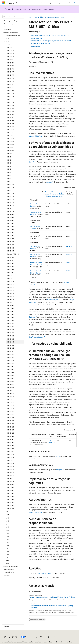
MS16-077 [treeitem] (11, 281)
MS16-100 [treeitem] (11, 212)
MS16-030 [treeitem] (11, 421)
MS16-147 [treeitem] (11, 72)
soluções (59, 470)
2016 (62, 17)
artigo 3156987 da (35, 136)
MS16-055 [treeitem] (11, 348)
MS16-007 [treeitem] (11, 491)
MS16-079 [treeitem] (11, 275)
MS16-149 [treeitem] (11, 66)
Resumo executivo (36, 38)
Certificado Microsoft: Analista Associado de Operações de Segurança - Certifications (52, 607)
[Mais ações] (75, 17)
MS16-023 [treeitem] (11, 442)
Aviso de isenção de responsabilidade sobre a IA (18, 642)
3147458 (69, 263)
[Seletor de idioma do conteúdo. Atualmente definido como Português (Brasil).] (10, 637)
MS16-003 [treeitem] (11, 503)
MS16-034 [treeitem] (11, 409)
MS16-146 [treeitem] (11, 75)
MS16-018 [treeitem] (11, 457)
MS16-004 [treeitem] (11, 500)
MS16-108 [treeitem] (11, 187)
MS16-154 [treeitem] (11, 51)
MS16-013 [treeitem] (11, 472)
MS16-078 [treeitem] (11, 278)
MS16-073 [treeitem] (11, 293)
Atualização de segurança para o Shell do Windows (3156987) (50, 35)
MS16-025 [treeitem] (11, 436)
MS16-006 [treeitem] (11, 494)
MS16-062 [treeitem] (11, 327)
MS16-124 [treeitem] (11, 139)
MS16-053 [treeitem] (11, 354)
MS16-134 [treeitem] (11, 108)
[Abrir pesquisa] (70, 3)
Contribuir (59, 642)
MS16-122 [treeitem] (11, 145)
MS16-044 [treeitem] (11, 381)
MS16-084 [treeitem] (11, 260)
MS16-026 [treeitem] (11, 433)
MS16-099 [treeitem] (11, 215)
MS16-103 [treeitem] (11, 202)
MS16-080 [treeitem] (11, 272)
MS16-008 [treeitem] (11, 488)
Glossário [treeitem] (7, 575)
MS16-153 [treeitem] (11, 54)
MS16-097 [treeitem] (11, 221)
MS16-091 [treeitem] (11, 239)
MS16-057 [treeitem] (11, 342)
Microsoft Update (53, 299)
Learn (31, 17)
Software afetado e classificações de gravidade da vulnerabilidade (51, 41)
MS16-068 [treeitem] (11, 309)
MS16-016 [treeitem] (11, 463)
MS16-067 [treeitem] (11, 312)
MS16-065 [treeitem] (11, 318)
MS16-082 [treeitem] (11, 266)
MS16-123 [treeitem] (11, 142)
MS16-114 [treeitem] (10, 169)
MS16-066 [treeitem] (11, 315)
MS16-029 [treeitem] (11, 424)
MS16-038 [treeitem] (11, 397)
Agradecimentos (35, 512)
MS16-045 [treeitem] (11, 378)
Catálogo (32, 317)
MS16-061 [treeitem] (11, 330)
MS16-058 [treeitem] (11, 339)
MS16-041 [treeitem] (11, 387)
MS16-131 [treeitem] (10, 117)
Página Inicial (39, 17)
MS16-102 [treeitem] (11, 205)
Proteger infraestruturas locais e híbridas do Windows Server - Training (52, 597)
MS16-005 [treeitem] (11, 497)
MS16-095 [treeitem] (11, 227)
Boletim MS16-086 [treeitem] (13, 254)
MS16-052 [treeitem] (11, 357)
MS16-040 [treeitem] (11, 391)
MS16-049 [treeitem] (11, 366)
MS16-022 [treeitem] (11, 445)
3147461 (68, 246)
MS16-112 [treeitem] (10, 175)
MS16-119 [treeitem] (10, 154)
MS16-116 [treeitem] (10, 163)
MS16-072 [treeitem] (11, 296)
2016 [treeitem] (9, 45)
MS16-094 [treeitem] (11, 230)
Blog (50, 642)
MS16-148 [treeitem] (11, 69)
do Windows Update (36, 337)
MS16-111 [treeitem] (10, 178)
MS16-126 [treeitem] (11, 133)
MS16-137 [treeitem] (11, 99)
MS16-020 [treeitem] (11, 451)
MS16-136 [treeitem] (11, 102)
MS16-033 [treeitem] (11, 412)
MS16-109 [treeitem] (11, 184)
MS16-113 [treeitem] (10, 172)
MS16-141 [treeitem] (10, 87)
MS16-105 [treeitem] (11, 196)
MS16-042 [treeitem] (11, 384)
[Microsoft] (4, 3)
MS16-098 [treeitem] (11, 218)
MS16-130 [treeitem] (11, 121)
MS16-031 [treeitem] (11, 418)
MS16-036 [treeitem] (11, 403)
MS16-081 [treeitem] (11, 269)
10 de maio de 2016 (43, 573)
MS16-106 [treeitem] (11, 193)
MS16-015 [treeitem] (11, 466)
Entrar (75, 3)
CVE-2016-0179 (52, 441)
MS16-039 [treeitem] (11, 394)
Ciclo (31, 162)
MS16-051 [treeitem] (11, 360)
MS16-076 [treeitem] (11, 284)
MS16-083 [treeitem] (11, 263)
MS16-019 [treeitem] (11, 454)
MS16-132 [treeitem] (11, 114)
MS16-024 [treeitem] (11, 439)
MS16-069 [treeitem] (11, 306)
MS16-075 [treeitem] (11, 287)
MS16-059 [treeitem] (11, 336)
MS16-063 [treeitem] (11, 324)
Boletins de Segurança (52, 17)
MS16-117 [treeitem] (10, 160)
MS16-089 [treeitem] (11, 245)
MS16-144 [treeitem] (11, 81)
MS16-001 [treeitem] (11, 509)
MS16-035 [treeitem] (11, 406)
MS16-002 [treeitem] (11, 506)
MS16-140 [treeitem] (11, 90)
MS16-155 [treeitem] (11, 48)
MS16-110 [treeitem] (10, 181)
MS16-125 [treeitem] (11, 136)
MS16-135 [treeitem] (11, 105)
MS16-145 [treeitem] (11, 78)
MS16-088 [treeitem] (11, 248)
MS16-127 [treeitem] (11, 130)
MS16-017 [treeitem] (11, 460)
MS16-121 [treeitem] (10, 148)
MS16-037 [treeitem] (11, 400)
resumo (49, 182)
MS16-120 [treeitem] (11, 151)
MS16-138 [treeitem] (11, 96)
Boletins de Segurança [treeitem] (13, 36)
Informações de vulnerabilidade (40, 43)
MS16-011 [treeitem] (10, 478)
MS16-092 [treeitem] (11, 236)
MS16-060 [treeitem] (11, 333)
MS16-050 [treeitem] (11, 363)
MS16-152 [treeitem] (11, 57)
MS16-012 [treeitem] (11, 475)
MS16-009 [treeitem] (11, 485)
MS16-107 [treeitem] (11, 190)
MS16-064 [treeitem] (11, 321)
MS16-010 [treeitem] (11, 482)
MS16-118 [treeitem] (10, 157)
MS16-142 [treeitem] (11, 84)
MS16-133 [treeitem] (11, 111)
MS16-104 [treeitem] (11, 199)
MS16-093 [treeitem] (11, 233)
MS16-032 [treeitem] (11, 415)
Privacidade (68, 642)
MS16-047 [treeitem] (11, 372)
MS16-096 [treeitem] (11, 224)
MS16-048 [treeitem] (11, 369)
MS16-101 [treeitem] (10, 208)
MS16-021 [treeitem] (11, 448)
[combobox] (13, 17)
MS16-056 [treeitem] (11, 345)
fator (57, 456)
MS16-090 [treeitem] (11, 242)
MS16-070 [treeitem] (11, 303)
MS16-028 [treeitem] (11, 427)
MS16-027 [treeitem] (11, 430)
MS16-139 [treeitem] (11, 93)
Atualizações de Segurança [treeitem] (13, 21)
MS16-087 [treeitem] (11, 251)
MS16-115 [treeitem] (10, 166)
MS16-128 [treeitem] (11, 127)
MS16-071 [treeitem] (11, 299)
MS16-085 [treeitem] (11, 257)
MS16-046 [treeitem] (11, 375)
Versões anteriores (41, 642)
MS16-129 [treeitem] (11, 123)
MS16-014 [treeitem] (11, 469)
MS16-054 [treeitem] (11, 351)
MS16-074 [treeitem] (11, 290)
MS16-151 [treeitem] (10, 60)
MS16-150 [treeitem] (11, 63)
